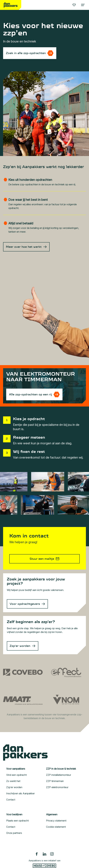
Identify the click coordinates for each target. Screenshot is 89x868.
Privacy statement (56, 821)
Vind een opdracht (16, 775)
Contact (11, 800)
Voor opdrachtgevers (25, 604)
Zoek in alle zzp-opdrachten (26, 53)
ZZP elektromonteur (57, 787)
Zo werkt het (13, 781)
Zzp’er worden (20, 646)
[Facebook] (37, 854)
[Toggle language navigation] (82, 5)
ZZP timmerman (55, 781)
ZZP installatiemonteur (59, 775)
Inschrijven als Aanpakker (20, 793)
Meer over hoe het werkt (24, 247)
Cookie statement (56, 827)
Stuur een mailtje (42, 559)
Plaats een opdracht (17, 821)
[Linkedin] (44, 854)
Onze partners (14, 833)
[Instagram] (52, 854)
